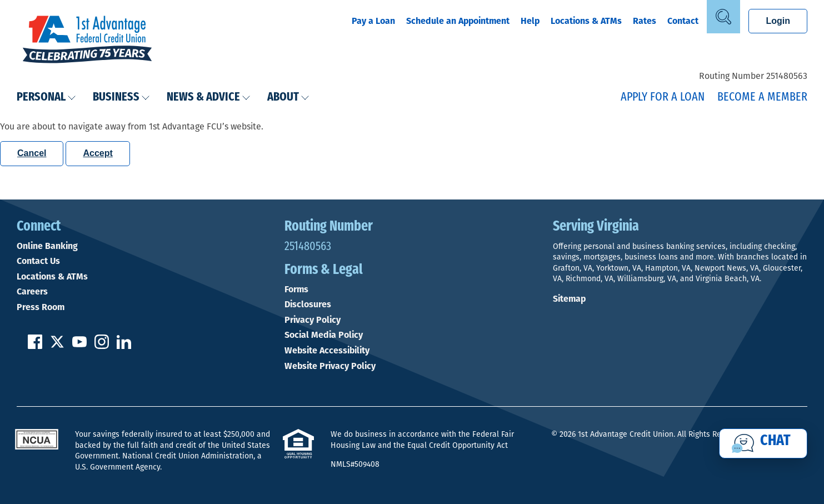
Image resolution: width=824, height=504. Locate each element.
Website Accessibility (327, 351)
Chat (775, 441)
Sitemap (569, 299)
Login (778, 21)
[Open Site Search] (723, 17)
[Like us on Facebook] (35, 346)
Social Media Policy (324, 335)
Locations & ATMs (586, 21)
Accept (98, 153)
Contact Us (38, 261)
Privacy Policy (313, 320)
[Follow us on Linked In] (124, 346)
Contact (683, 21)
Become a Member (762, 98)
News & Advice (209, 98)
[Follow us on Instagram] (102, 346)
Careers (32, 292)
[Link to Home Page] (87, 41)
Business (121, 98)
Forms (296, 290)
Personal (46, 98)
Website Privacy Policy (330, 366)
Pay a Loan (373, 21)
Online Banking (47, 246)
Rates (645, 21)
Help (530, 21)
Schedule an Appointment (458, 21)
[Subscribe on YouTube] (79, 346)
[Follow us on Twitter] (57, 346)
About (288, 98)
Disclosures (308, 305)
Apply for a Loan (663, 98)
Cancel (32, 153)
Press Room (41, 307)
